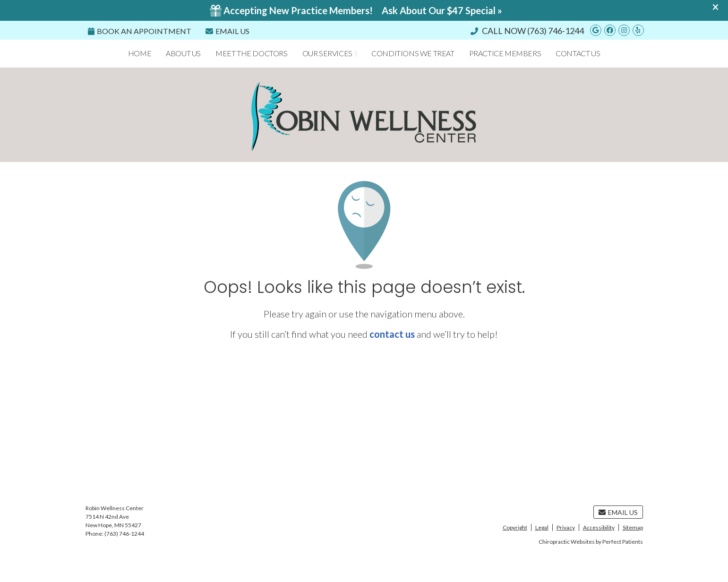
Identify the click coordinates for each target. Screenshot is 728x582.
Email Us (227, 31)
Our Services (327, 53)
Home (140, 53)
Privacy (566, 527)
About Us (183, 53)
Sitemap (633, 527)
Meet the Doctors (252, 53)
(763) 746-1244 (556, 31)
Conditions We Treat (413, 53)
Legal (542, 527)
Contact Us (578, 53)
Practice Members (505, 53)
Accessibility (599, 527)
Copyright (515, 527)
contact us (392, 334)
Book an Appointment (140, 31)
